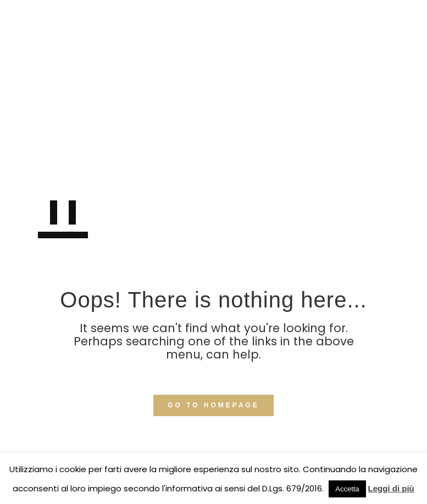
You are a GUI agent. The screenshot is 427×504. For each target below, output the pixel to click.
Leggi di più (391, 488)
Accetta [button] (347, 489)
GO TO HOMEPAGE (214, 405)
